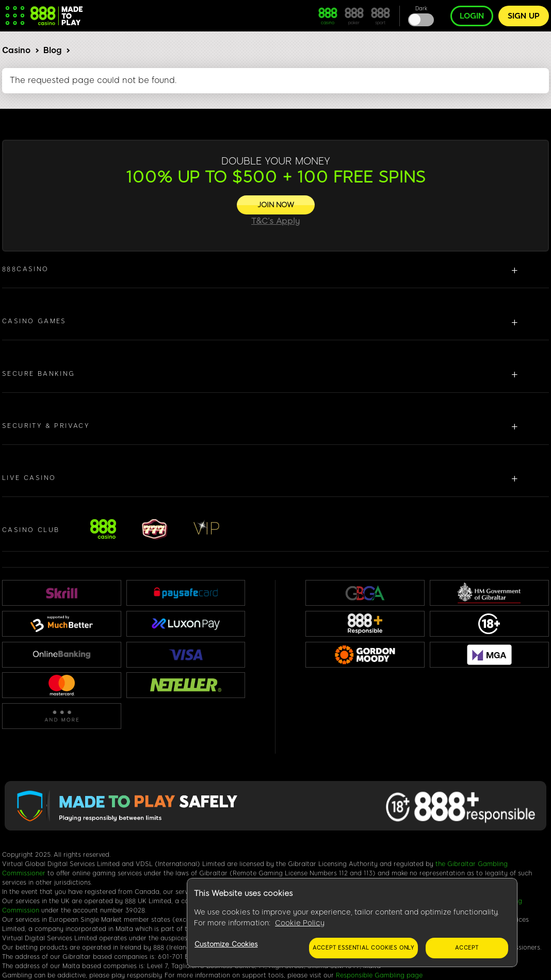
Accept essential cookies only (363, 948)
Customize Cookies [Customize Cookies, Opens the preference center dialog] (226, 944)
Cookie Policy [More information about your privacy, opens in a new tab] (300, 923)
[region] (352, 923)
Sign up (524, 16)
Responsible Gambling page (379, 975)
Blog (52, 50)
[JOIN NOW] (276, 205)
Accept (467, 948)
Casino (16, 50)
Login (472, 16)
